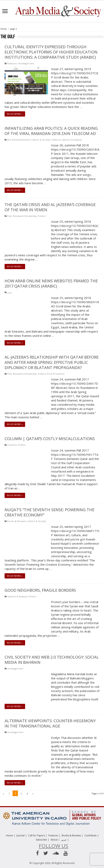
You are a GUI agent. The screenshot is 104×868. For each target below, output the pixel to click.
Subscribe (41, 840)
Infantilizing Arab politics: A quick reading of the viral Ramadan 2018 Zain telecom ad (51, 131)
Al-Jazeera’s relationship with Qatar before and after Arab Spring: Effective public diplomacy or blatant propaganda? (52, 362)
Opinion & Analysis (72, 140)
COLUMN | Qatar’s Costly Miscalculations (50, 439)
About (54, 840)
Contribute (91, 835)
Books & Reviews (17, 521)
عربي (10, 292)
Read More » (15, 114)
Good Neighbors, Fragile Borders (40, 590)
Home (4, 29)
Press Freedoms (56, 374)
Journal (21, 835)
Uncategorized (26, 63)
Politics (42, 216)
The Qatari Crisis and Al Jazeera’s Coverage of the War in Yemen (50, 207)
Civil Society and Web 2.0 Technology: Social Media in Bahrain (52, 660)
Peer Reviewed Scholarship (22, 216)
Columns (12, 445)
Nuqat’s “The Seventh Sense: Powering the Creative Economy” (50, 512)
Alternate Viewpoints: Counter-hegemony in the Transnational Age (50, 723)
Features (12, 63)
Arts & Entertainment (19, 140)
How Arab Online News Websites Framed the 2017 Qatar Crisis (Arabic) (51, 283)
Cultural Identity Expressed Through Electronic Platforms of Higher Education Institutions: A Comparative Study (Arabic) (51, 52)
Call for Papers (36, 835)
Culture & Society (41, 140)
